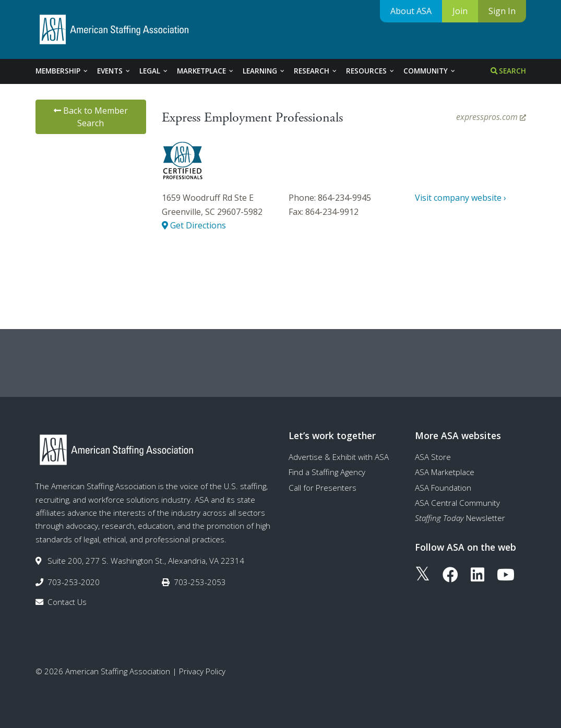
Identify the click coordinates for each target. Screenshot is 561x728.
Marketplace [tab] (206, 71)
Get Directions (194, 225)
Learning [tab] (264, 71)
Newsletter (460, 518)
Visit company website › (461, 198)
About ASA (411, 11)
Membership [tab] (62, 71)
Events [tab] (114, 71)
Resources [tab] (371, 71)
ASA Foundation (443, 488)
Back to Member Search (91, 117)
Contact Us (67, 602)
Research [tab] (316, 71)
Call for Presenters (323, 488)
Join (460, 11)
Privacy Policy (202, 671)
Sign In (502, 11)
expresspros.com (491, 117)
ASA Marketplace (445, 472)
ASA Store (433, 457)
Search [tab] (508, 71)
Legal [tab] (154, 71)
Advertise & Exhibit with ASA (339, 457)
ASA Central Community (457, 503)
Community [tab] (430, 71)
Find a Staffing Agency (327, 472)
